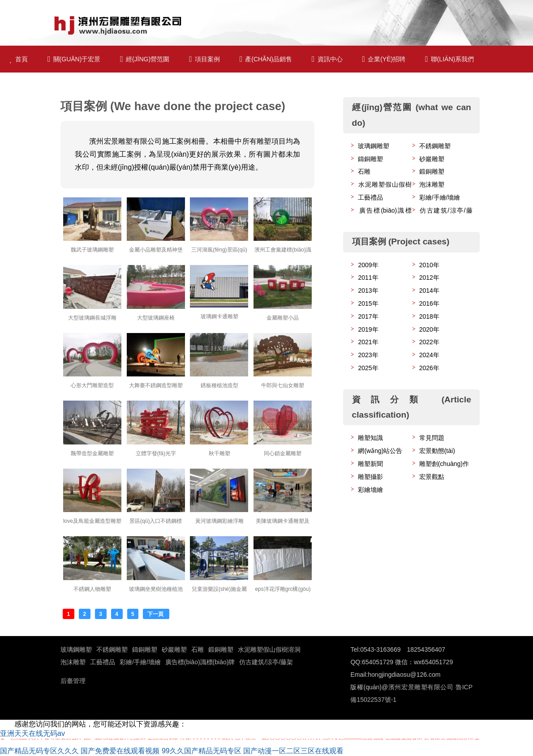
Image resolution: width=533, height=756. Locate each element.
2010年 (429, 265)
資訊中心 (327, 59)
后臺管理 (73, 681)
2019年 (368, 329)
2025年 (368, 368)
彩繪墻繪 (370, 490)
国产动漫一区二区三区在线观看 (293, 751)
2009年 (368, 265)
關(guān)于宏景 (74, 59)
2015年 (368, 303)
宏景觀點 (432, 477)
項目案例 (204, 59)
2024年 (429, 355)
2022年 (429, 342)
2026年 (429, 368)
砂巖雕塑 (432, 159)
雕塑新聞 (370, 464)
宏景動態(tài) (437, 451)
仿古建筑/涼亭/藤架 (266, 662)
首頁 (19, 59)
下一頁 (156, 614)
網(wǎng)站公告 (380, 451)
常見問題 (432, 438)
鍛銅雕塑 (432, 171)
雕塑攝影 (370, 477)
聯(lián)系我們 (449, 59)
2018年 (429, 316)
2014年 (429, 290)
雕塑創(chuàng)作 (444, 464)
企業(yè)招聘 (384, 59)
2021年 (368, 342)
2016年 (429, 303)
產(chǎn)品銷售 (266, 59)
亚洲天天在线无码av (32, 733)
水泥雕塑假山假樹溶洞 (269, 649)
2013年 (368, 290)
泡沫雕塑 (432, 184)
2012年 (429, 278)
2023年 (368, 355)
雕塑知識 (370, 438)
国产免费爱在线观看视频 (120, 751)
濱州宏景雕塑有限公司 (421, 687)
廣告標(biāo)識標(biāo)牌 (200, 662)
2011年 (368, 278)
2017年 (368, 316)
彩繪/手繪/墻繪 (440, 197)
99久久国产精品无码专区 (202, 751)
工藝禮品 (370, 197)
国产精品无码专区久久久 (39, 751)
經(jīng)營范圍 (145, 59)
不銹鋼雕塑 (435, 146)
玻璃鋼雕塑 (374, 146)
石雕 (364, 171)
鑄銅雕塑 (370, 159)
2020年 (429, 329)
